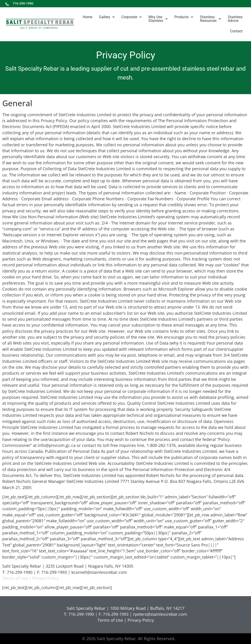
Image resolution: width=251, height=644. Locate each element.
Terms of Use (15, 578)
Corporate (131, 17)
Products (184, 17)
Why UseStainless (158, 19)
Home (87, 17)
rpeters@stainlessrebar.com (160, 614)
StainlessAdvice (235, 19)
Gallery (107, 17)
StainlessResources (210, 19)
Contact (236, 31)
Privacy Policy (46, 578)
